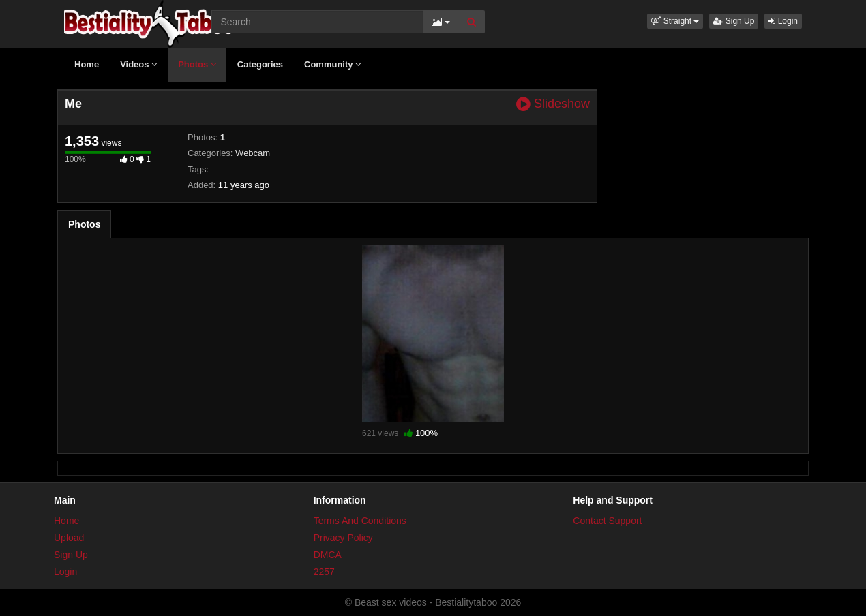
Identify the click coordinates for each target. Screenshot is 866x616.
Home (87, 64)
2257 (324, 572)
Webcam (253, 153)
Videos (138, 64)
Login (783, 21)
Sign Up (734, 21)
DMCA (328, 555)
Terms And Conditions (360, 521)
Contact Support (607, 521)
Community (332, 64)
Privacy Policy (343, 538)
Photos (197, 64)
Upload (69, 538)
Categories (260, 64)
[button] (675, 21)
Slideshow (553, 104)
